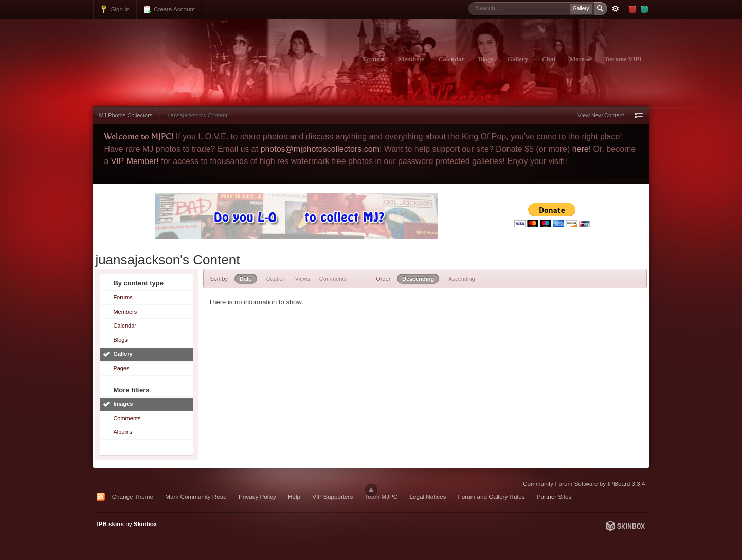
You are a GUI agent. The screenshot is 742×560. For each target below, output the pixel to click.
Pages (121, 368)
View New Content (601, 115)
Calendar (451, 59)
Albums (123, 432)
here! (582, 149)
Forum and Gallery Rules (492, 496)
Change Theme (133, 496)
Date (246, 279)
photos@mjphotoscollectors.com (320, 149)
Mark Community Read (196, 496)
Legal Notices (428, 496)
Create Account (169, 9)
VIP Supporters (332, 496)
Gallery (518, 59)
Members (411, 59)
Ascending (462, 279)
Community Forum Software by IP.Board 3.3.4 (584, 484)
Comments (127, 418)
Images (123, 404)
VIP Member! (135, 161)
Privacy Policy (257, 496)
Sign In (115, 9)
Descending (418, 279)
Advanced (616, 9)
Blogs (486, 59)
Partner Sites (554, 496)
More (579, 59)
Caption (276, 279)
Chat (549, 59)
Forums (373, 59)
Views (303, 279)
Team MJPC (382, 496)
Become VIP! (623, 59)
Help (294, 496)
